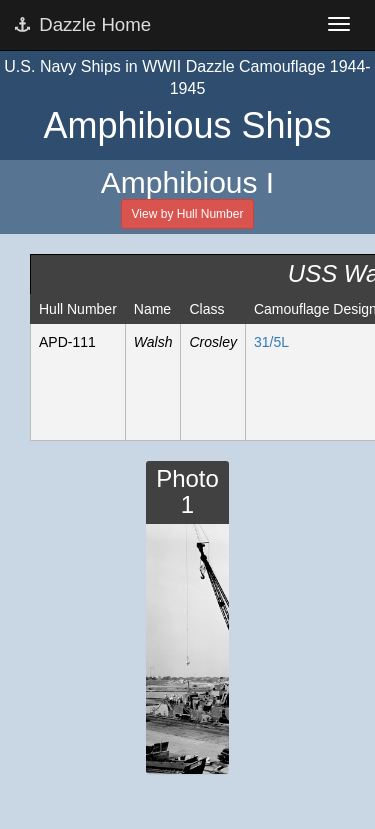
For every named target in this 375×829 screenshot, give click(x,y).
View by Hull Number (188, 214)
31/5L (271, 342)
